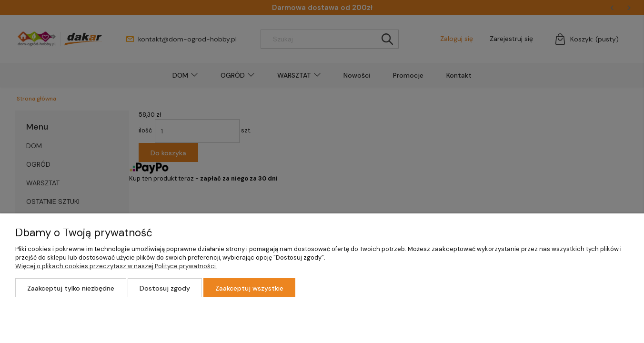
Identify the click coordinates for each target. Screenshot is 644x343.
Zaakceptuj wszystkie (249, 288)
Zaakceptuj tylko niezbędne (71, 288)
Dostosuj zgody (165, 288)
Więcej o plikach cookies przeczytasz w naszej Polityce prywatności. (116, 266)
